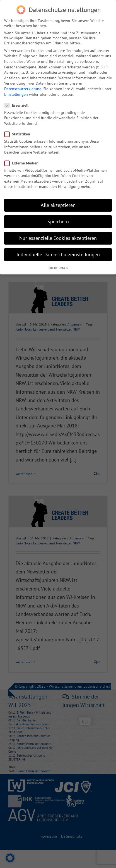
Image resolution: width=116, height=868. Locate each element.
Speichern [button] (58, 222)
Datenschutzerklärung (23, 89)
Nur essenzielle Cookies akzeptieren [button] (58, 238)
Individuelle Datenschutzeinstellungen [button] (58, 254)
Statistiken (20, 134)
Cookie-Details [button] (58, 268)
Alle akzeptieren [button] (58, 205)
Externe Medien (24, 163)
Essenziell (19, 105)
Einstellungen (16, 94)
